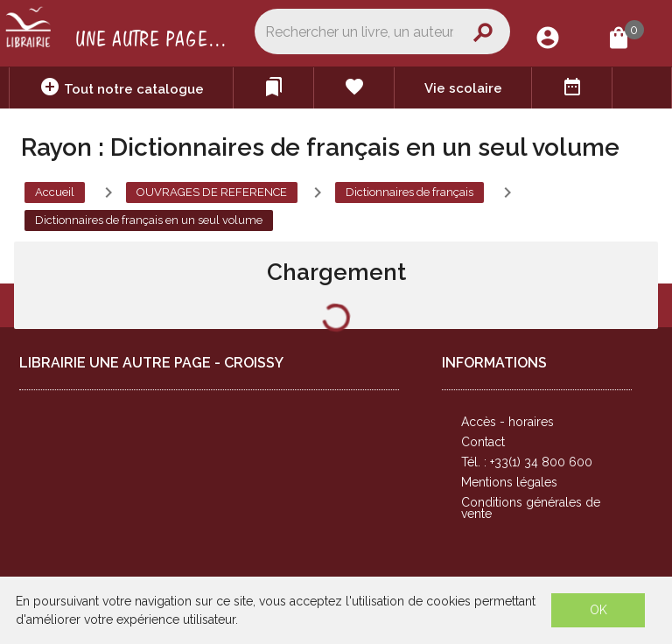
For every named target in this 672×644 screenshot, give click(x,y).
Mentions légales (509, 482)
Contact (483, 442)
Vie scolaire (463, 88)
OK (598, 610)
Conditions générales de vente (531, 508)
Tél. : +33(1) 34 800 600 (527, 462)
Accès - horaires (507, 422)
